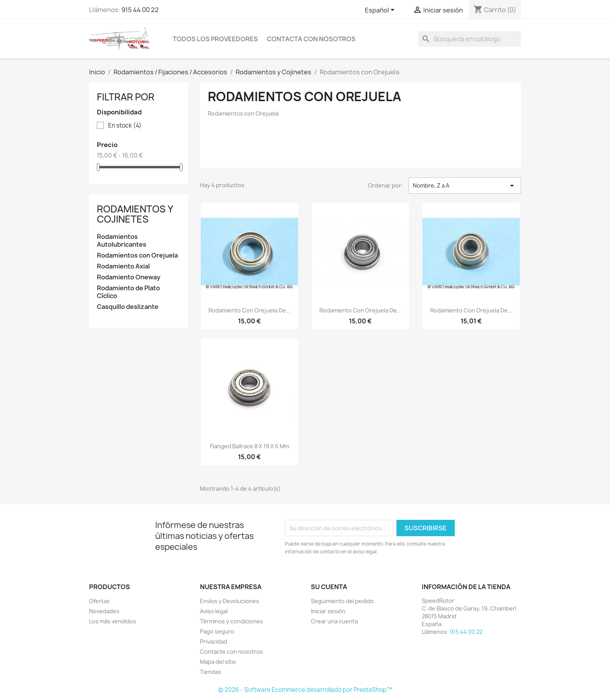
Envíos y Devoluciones (230, 601)
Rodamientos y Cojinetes (135, 214)
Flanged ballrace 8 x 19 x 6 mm (250, 446)
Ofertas (99, 601)
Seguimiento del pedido (342, 601)
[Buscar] (470, 39)
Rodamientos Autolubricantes (122, 241)
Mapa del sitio (218, 662)
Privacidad (214, 641)
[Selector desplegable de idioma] (381, 11)
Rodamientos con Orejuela (137, 255)
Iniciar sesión (328, 611)
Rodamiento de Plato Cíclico (128, 292)
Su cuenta (329, 587)
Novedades (104, 611)
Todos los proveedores (215, 39)
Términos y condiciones (231, 621)
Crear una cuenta (334, 621)
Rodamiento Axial (123, 266)
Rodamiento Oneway (129, 277)
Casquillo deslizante (128, 307)
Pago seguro (217, 631)
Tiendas (211, 672)
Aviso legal (214, 611)
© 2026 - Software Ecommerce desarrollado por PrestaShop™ (305, 690)
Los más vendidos (113, 621)
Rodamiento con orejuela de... (250, 310)
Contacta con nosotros (311, 39)
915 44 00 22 (140, 10)
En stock (125, 126)
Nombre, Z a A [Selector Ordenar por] (465, 186)
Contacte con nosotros (231, 652)
